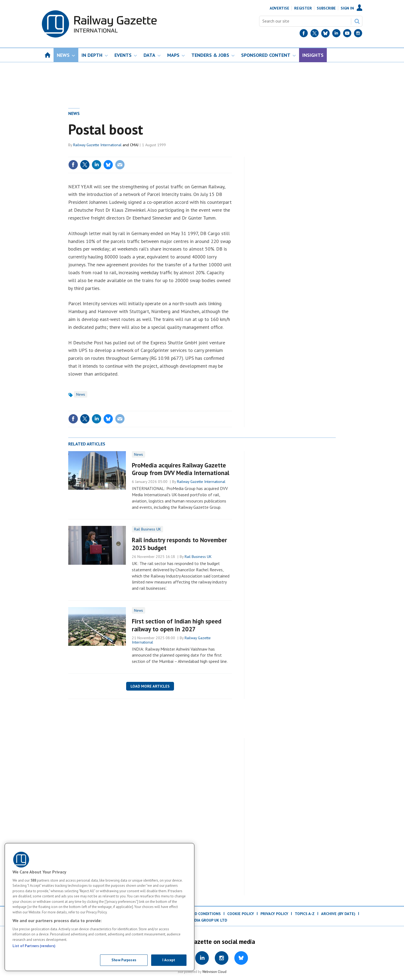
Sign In (347, 8)
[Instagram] (358, 34)
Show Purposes (124, 960)
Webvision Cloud (214, 972)
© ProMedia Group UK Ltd (202, 920)
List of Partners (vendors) (34, 946)
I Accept (169, 960)
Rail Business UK (147, 529)
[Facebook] (304, 34)
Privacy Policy (274, 914)
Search (357, 21)
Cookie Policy (241, 914)
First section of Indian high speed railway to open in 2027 (177, 625)
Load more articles (150, 686)
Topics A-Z (305, 914)
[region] (100, 907)
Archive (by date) (338, 914)
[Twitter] (315, 34)
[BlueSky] (325, 34)
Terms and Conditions (198, 914)
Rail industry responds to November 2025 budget (179, 544)
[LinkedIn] (336, 34)
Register (303, 8)
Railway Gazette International (97, 145)
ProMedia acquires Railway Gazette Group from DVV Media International (181, 469)
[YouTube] (347, 34)
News (74, 113)
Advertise (279, 8)
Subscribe (326, 8)
